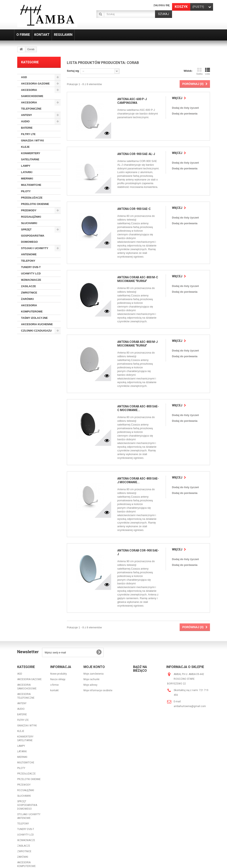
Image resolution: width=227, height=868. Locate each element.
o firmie (54, 646)
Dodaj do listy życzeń (186, 108)
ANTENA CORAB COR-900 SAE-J (138, 521)
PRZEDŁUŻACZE (32, 198)
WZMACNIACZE (31, 280)
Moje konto (94, 628)
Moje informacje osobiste (98, 652)
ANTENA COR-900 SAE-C (133, 208)
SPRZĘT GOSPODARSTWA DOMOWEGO (33, 236)
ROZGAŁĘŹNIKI (31, 217)
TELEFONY (28, 261)
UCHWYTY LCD (31, 273)
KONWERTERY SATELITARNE (31, 156)
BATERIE (27, 128)
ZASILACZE (29, 286)
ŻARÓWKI (27, 299)
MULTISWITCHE (31, 185)
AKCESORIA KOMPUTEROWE (32, 308)
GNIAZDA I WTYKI (33, 140)
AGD (24, 77)
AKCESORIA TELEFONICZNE (31, 106)
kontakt (54, 652)
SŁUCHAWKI (29, 223)
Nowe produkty (59, 635)
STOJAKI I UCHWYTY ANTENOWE (35, 251)
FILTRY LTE (28, 134)
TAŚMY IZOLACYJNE (34, 318)
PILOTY (26, 191)
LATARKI (27, 172)
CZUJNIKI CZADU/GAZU (37, 331)
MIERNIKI (27, 179)
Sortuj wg (73, 71)
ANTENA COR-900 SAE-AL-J (136, 153)
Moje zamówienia (94, 635)
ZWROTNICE (29, 293)
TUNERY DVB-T (31, 267)
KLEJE (25, 147)
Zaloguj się (161, 5)
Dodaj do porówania (185, 114)
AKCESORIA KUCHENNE (37, 324)
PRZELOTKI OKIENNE (35, 204)
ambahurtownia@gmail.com (190, 668)
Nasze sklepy (58, 641)
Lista (208, 71)
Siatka (199, 71)
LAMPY (26, 166)
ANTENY (27, 115)
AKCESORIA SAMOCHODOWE (32, 93)
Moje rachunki (91, 641)
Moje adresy (90, 646)
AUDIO (25, 121)
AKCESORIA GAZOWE (35, 84)
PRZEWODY (29, 210)
